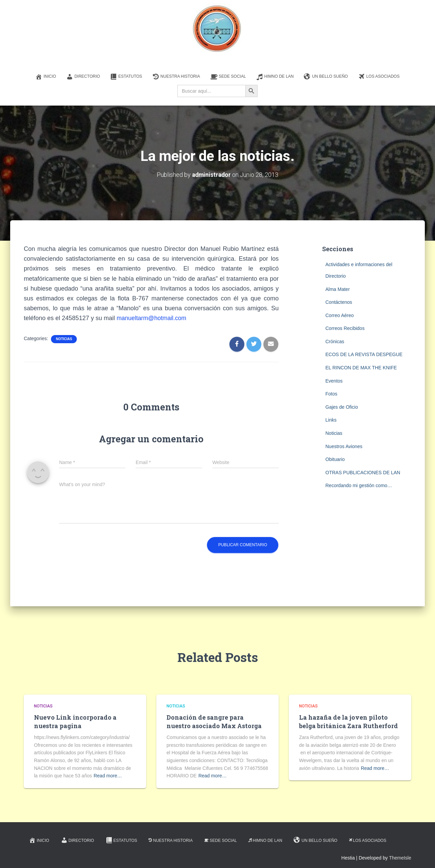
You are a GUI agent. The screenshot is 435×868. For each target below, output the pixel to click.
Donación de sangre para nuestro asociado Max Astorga (214, 721)
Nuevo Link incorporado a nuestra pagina (75, 721)
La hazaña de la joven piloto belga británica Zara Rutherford (349, 721)
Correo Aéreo (340, 315)
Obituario (335, 459)
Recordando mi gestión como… (359, 485)
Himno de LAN (275, 77)
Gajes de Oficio (342, 407)
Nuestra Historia (176, 77)
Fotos (332, 394)
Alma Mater (338, 289)
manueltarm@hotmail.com (152, 318)
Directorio (83, 77)
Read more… (108, 776)
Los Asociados (379, 77)
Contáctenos (339, 302)
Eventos (334, 381)
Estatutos (126, 77)
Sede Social (228, 77)
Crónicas (335, 341)
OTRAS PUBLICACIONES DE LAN (363, 473)
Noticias (64, 339)
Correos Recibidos (345, 328)
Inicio (46, 77)
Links (331, 420)
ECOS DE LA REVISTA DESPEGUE (364, 354)
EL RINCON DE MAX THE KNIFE (361, 368)
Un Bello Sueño (326, 77)
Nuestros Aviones (344, 446)
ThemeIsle (400, 858)
